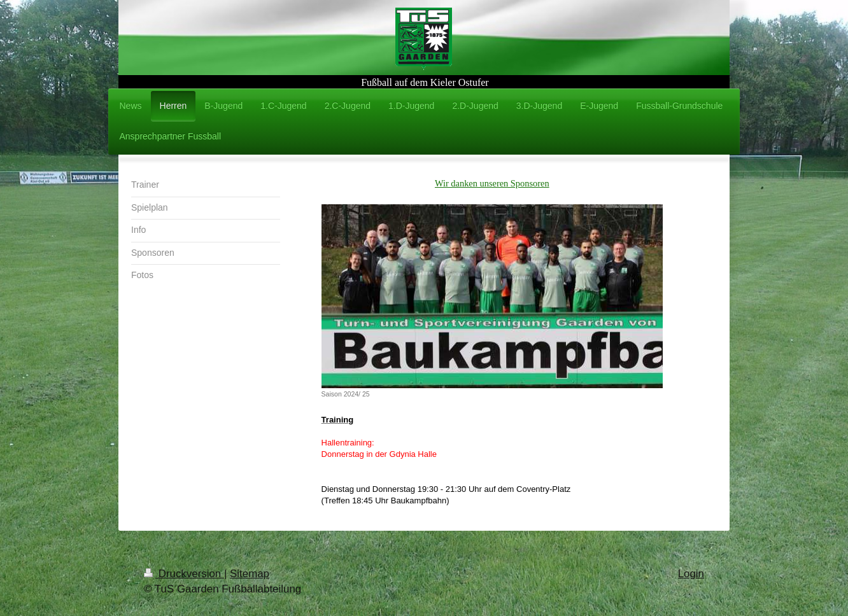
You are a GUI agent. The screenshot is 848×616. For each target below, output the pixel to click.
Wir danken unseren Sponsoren (492, 183)
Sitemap (250, 574)
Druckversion (184, 574)
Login (691, 574)
